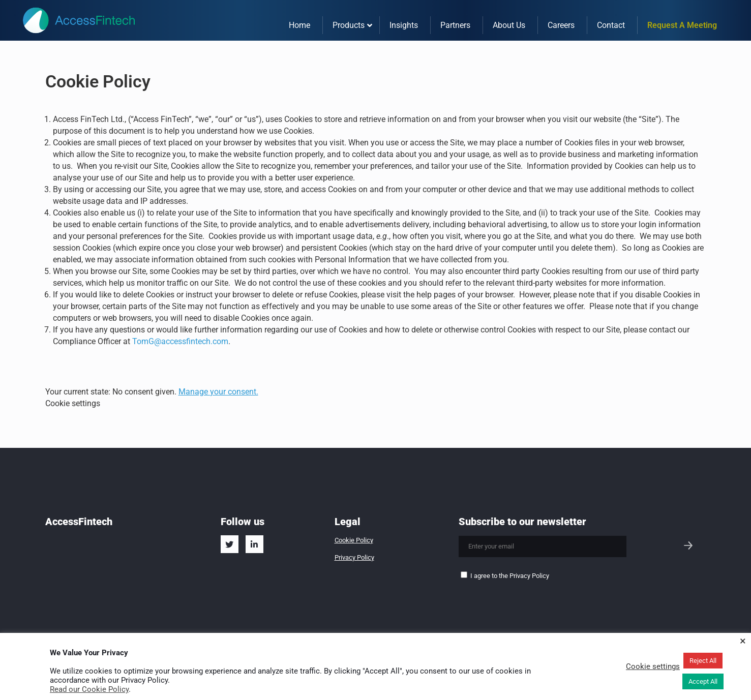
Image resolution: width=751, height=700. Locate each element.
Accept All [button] (703, 681)
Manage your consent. (218, 392)
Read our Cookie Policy (89, 689)
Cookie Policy (354, 540)
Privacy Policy (354, 557)
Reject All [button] (703, 661)
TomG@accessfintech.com (180, 341)
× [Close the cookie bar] (743, 641)
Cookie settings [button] (73, 403)
